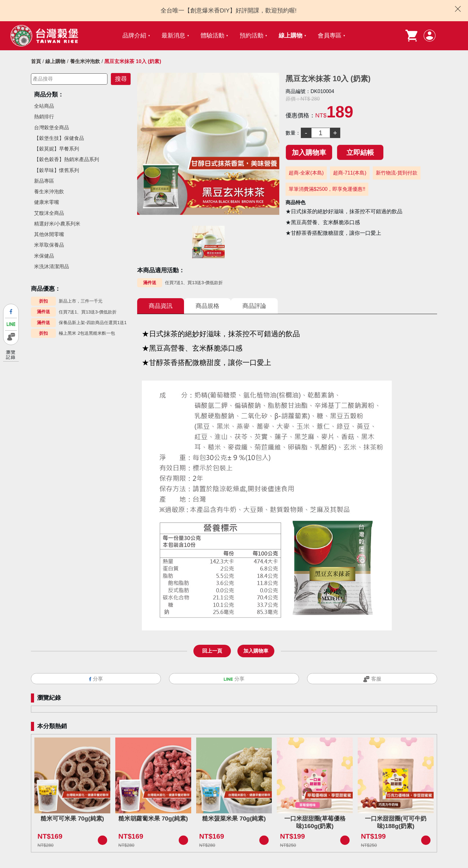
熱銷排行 (44, 117)
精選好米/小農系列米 (57, 224)
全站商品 (44, 106)
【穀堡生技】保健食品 (59, 138)
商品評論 (254, 306)
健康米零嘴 (47, 202)
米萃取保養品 (49, 245)
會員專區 (330, 35)
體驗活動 (212, 35)
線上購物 (291, 35)
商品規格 (207, 306)
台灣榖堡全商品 (52, 128)
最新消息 (173, 35)
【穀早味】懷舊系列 (57, 170)
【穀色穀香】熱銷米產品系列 (67, 159)
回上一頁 (212, 651)
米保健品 (44, 256)
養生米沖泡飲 (85, 61)
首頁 (36, 61)
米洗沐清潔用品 (52, 266)
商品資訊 (161, 306)
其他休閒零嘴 (49, 234)
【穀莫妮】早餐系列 (57, 149)
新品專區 (44, 181)
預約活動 (251, 35)
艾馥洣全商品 (49, 213)
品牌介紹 (134, 35)
